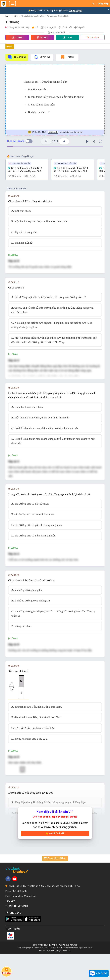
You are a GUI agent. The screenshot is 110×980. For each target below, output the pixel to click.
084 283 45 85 (20, 917)
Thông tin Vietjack (17, 932)
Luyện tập (42, 57)
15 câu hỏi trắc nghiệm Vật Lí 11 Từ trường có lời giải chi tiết (45, 16)
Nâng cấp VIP (55, 859)
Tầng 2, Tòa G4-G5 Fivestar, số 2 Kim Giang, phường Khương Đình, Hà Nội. (44, 912)
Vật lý (16, 16)
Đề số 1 (10, 46)
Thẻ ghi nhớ (17, 57)
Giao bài (42, 37)
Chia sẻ (17, 37)
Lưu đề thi (93, 37)
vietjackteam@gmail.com (24, 922)
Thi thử (67, 57)
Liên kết (11, 927)
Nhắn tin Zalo (99, 973)
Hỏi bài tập (6, 971)
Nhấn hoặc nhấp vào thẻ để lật (55, 132)
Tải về (68, 37)
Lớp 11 (8, 16)
